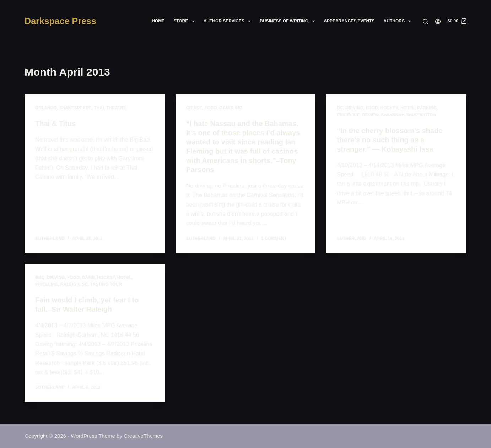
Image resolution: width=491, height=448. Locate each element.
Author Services (229, 21)
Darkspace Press (60, 21)
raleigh (70, 284)
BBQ (40, 278)
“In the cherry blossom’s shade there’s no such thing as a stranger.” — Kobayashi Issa (390, 140)
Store (185, 21)
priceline (348, 115)
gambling (231, 108)
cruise (194, 108)
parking (427, 108)
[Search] (425, 21)
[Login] (438, 21)
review (370, 115)
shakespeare (75, 108)
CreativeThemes (143, 436)
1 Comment (274, 239)
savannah (393, 115)
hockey (389, 108)
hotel (408, 108)
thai (99, 108)
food (211, 108)
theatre (116, 108)
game (88, 278)
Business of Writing (289, 21)
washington (421, 115)
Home (158, 21)
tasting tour (106, 284)
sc (85, 284)
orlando (46, 108)
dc (340, 108)
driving (354, 108)
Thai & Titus (55, 124)
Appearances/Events (349, 21)
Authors (399, 21)
